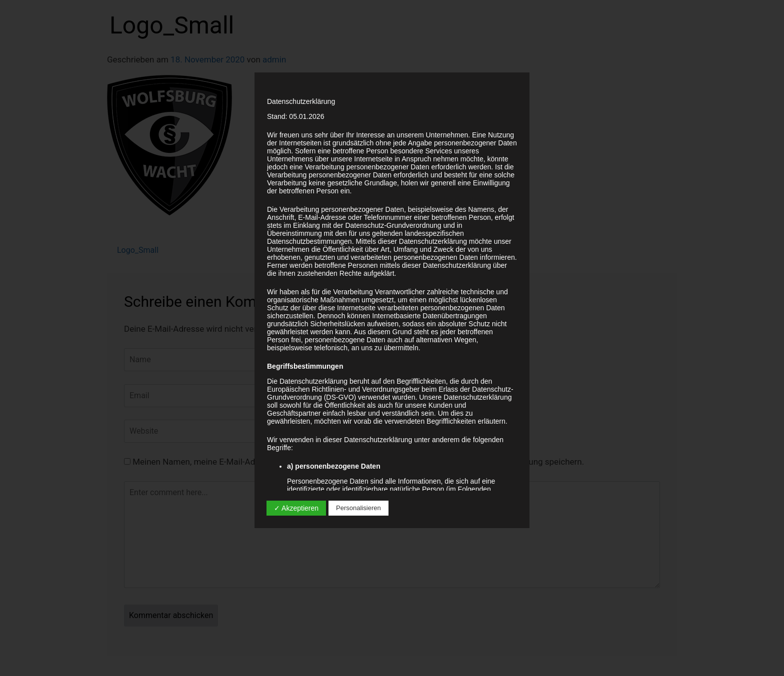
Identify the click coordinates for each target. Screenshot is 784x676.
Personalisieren (358, 508)
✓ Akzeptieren (296, 508)
